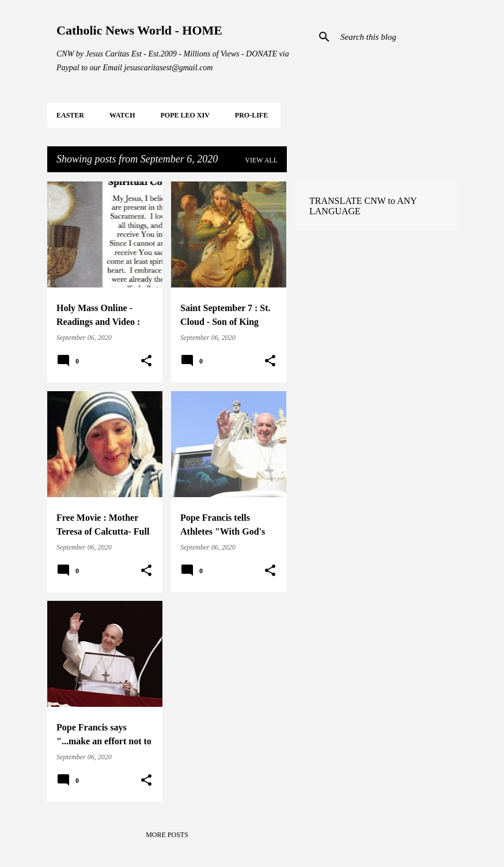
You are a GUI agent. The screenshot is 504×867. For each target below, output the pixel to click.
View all (261, 160)
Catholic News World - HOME (139, 30)
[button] (146, 361)
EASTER (70, 115)
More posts (167, 835)
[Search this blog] (396, 37)
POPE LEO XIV (185, 115)
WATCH (122, 115)
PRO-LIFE (251, 115)
